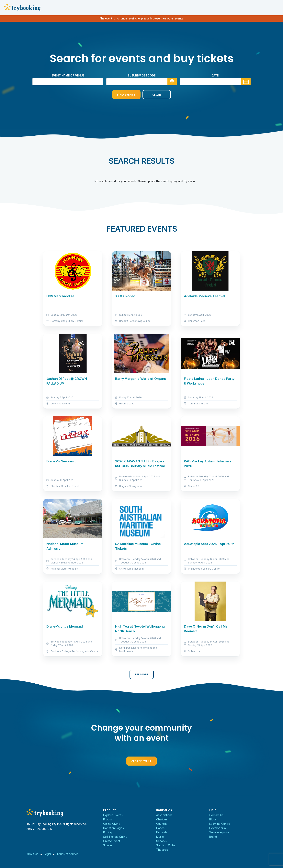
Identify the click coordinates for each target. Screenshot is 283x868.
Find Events (126, 95)
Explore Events (113, 815)
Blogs (213, 819)
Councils (162, 824)
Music (160, 837)
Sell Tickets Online (115, 837)
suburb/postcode (141, 75)
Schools (161, 841)
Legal (47, 854)
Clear (157, 95)
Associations (164, 815)
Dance (160, 828)
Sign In (108, 845)
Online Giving (112, 824)
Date (215, 75)
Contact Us (216, 815)
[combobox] (141, 82)
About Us (32, 854)
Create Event (141, 761)
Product (108, 819)
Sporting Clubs (166, 845)
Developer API (219, 828)
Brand (213, 837)
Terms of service (68, 854)
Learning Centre (220, 824)
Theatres (162, 850)
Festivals (162, 832)
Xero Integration (220, 832)
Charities (162, 819)
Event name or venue (68, 75)
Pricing (108, 832)
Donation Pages (113, 828)
